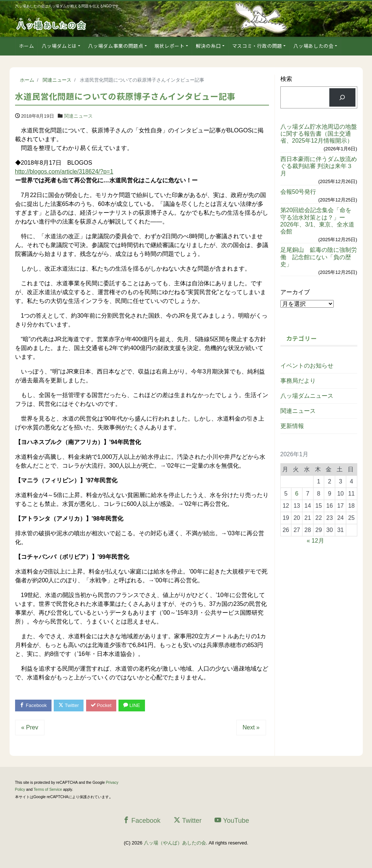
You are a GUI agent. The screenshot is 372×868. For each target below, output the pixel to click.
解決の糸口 (208, 46)
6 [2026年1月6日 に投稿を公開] (297, 494)
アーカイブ (295, 292)
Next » (251, 727)
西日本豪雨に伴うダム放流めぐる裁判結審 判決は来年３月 (319, 166)
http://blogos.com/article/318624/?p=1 (64, 172)
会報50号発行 (298, 192)
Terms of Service (48, 790)
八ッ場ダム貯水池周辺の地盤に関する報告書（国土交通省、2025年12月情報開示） (319, 134)
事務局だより (298, 381)
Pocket (101, 705)
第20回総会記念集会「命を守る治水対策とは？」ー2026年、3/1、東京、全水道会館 (318, 221)
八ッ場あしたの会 (313, 46)
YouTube (232, 820)
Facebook (33, 705)
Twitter (69, 705)
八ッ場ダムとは (59, 46)
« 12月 (316, 541)
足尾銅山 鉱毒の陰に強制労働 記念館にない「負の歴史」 (319, 257)
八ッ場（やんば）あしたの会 (175, 843)
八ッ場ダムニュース (307, 396)
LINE (132, 705)
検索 (286, 79)
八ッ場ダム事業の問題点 (116, 46)
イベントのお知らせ (307, 366)
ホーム (27, 46)
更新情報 (292, 426)
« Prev (30, 727)
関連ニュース (78, 116)
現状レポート (170, 46)
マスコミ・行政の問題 (257, 46)
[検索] (342, 97)
